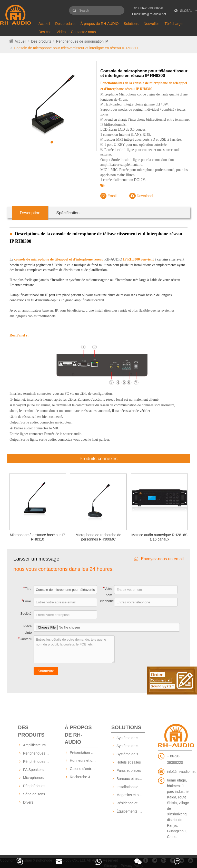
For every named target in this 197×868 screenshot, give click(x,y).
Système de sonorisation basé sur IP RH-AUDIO (131, 754)
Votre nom (108, 592)
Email (108, 196)
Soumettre (46, 671)
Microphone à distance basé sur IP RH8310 (37, 537)
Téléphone (106, 601)
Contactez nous (83, 32)
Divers (28, 802)
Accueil (44, 24)
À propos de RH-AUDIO (100, 24)
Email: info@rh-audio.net (149, 14)
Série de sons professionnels (37, 794)
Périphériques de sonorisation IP (82, 41)
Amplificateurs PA (37, 745)
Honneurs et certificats (84, 760)
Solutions (131, 24)
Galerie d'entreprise (84, 769)
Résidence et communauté (131, 803)
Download (141, 196)
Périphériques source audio (37, 786)
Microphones (33, 778)
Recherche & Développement (84, 777)
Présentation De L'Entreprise (84, 753)
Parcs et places (129, 770)
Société (26, 614)
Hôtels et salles (129, 762)
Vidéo (61, 32)
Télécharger (174, 24)
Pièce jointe (28, 629)
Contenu (25, 639)
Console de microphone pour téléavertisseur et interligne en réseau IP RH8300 (77, 48)
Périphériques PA (37, 761)
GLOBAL (186, 11)
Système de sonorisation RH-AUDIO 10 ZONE (131, 738)
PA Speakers (33, 770)
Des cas (45, 32)
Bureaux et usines (131, 779)
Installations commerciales (131, 787)
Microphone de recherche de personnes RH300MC (98, 537)
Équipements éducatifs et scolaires (131, 811)
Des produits (65, 24)
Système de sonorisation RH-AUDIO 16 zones (131, 746)
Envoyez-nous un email (159, 559)
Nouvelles (151, 24)
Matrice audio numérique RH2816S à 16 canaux (159, 537)
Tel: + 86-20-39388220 (147, 8)
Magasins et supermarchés (131, 795)
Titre (27, 588)
